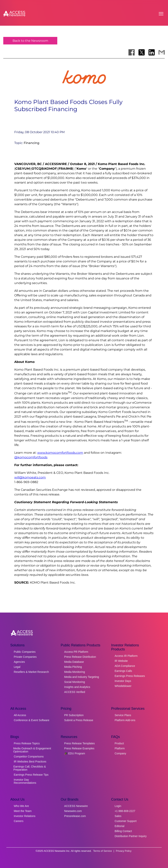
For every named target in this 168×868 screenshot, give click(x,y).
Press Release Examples (79, 748)
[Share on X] (142, 52)
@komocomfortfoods (31, 457)
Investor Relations (24, 816)
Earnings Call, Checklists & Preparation (30, 768)
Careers (19, 821)
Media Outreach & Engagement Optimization (32, 750)
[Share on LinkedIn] (152, 52)
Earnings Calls (123, 671)
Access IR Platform (126, 656)
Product (119, 743)
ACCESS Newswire (76, 806)
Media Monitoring (75, 672)
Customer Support (126, 821)
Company (120, 753)
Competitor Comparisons (29, 757)
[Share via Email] (162, 52)
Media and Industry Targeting (82, 677)
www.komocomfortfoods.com (60, 453)
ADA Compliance (125, 666)
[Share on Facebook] (132, 52)
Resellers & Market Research (31, 672)
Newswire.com (73, 811)
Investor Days (123, 681)
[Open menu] (161, 14)
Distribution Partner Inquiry (131, 836)
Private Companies (25, 657)
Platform (120, 748)
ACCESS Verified (75, 692)
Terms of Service (103, 851)
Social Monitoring (75, 682)
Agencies (19, 662)
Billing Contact (123, 831)
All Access (20, 715)
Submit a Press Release (79, 720)
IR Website (121, 661)
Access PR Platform (76, 652)
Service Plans (123, 715)
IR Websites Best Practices (30, 762)
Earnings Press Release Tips (31, 775)
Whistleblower (123, 686)
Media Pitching (73, 667)
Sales (118, 816)
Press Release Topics (27, 743)
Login (118, 806)
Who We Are (21, 806)
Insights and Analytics (77, 687)
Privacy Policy (124, 851)
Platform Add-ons (125, 720)
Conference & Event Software (31, 720)
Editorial (119, 826)
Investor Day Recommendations (25, 781)
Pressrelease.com (75, 816)
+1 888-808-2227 (125, 811)
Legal (17, 667)
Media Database (74, 662)
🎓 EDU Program (75, 753)
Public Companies (25, 652)
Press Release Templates (79, 743)
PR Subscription (74, 715)
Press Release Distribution (80, 657)
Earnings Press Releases (130, 676)
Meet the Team (23, 811)
